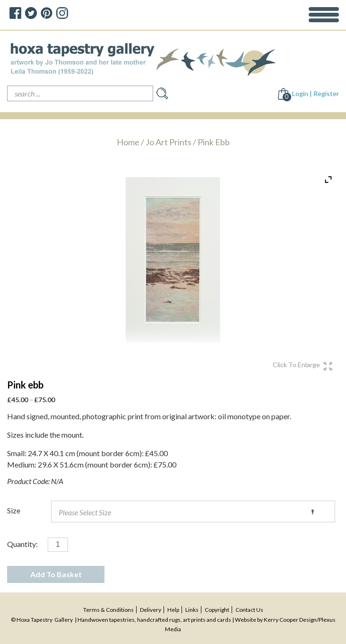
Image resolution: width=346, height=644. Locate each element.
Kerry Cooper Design (290, 620)
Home (128, 142)
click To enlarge (296, 365)
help (173, 610)
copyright (217, 610)
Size (14, 510)
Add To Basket (56, 574)
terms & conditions (108, 610)
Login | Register (316, 93)
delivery (151, 610)
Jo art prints (169, 142)
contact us (249, 610)
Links (192, 610)
